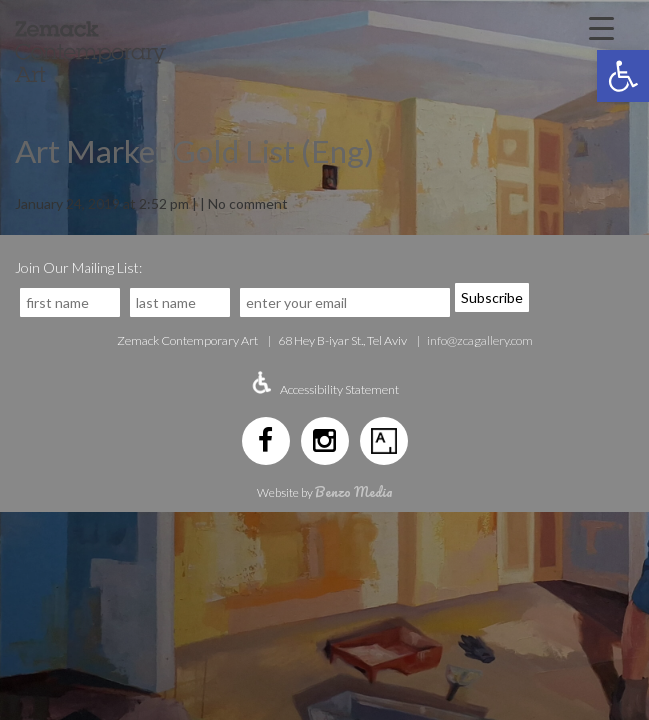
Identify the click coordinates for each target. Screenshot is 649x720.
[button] (623, 76)
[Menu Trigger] (602, 27)
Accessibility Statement (339, 389)
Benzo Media (354, 491)
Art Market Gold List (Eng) (194, 151)
